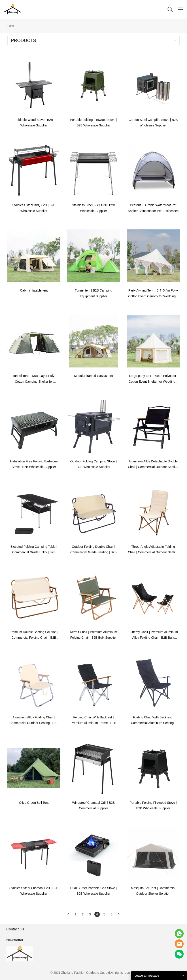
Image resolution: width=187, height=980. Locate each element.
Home (11, 26)
